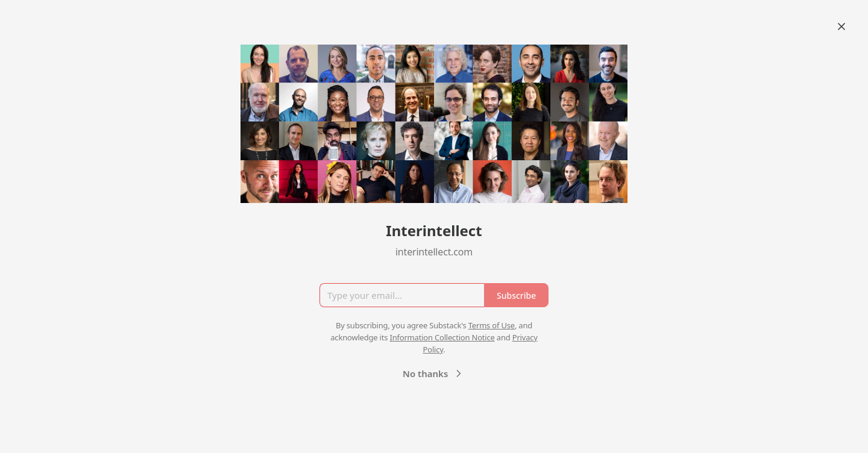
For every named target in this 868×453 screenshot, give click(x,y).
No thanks (434, 373)
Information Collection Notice (442, 337)
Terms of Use (492, 325)
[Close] (841, 27)
